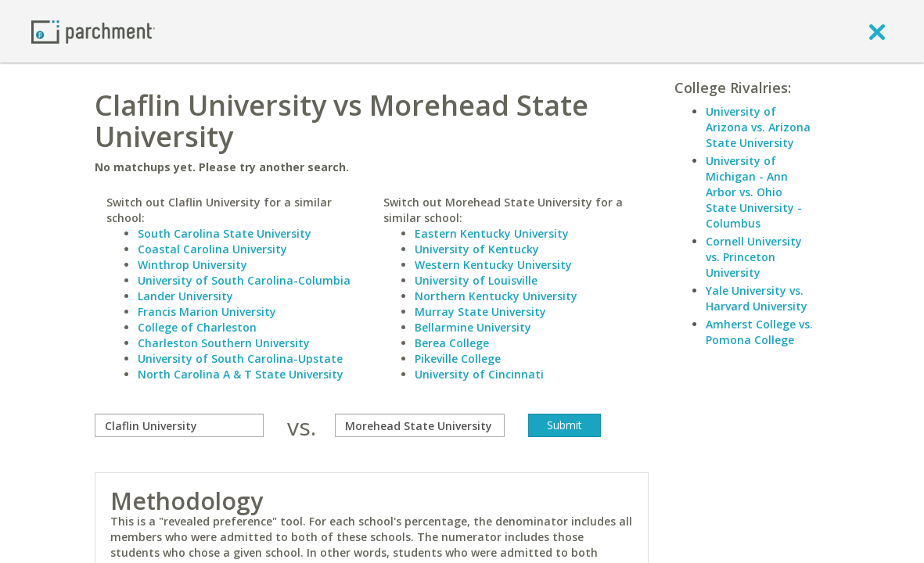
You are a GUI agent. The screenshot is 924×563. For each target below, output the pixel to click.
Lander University (185, 296)
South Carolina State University (225, 233)
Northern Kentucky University (496, 296)
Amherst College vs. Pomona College (759, 332)
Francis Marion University (207, 312)
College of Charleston (197, 327)
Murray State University (480, 312)
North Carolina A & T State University (241, 374)
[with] (419, 425)
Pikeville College (458, 359)
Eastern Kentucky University (492, 233)
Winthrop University (192, 265)
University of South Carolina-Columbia (244, 280)
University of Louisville (476, 280)
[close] (877, 31)
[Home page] (93, 31)
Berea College (452, 343)
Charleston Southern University (224, 343)
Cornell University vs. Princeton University (754, 257)
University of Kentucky (477, 249)
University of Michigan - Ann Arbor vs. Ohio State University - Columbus (754, 192)
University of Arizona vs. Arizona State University (758, 127)
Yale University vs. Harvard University (757, 298)
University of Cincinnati (479, 374)
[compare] (179, 425)
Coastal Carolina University (212, 249)
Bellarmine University (473, 327)
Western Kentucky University (493, 265)
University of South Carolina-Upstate (240, 359)
